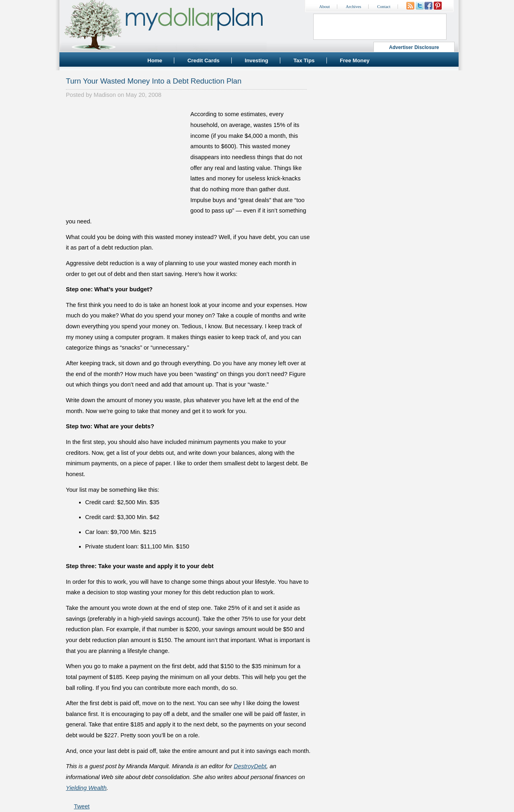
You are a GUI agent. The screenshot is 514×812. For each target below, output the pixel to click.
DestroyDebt (250, 766)
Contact (384, 7)
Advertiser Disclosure (414, 47)
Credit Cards (204, 60)
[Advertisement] (126, 159)
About (325, 7)
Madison (105, 95)
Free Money (355, 60)
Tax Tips (304, 60)
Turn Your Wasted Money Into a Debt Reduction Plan (154, 81)
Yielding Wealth (86, 788)
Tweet (82, 806)
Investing (256, 60)
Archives (353, 7)
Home (155, 60)
